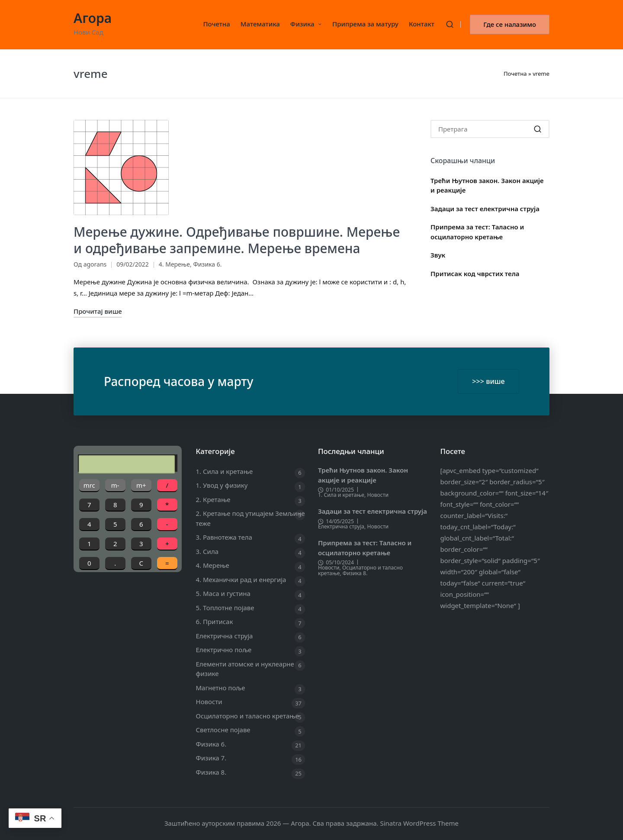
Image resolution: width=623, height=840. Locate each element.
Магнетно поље (221, 688)
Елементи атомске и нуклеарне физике (245, 669)
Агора (93, 18)
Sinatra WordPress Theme (419, 823)
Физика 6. (207, 264)
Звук (438, 255)
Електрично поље (224, 650)
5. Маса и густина (223, 593)
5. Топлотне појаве (225, 608)
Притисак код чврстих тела (475, 274)
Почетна (515, 74)
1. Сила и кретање (225, 471)
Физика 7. (211, 758)
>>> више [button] (488, 381)
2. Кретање (213, 499)
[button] (510, 24)
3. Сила (207, 551)
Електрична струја (225, 636)
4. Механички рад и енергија (241, 579)
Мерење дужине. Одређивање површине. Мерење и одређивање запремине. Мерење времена (237, 240)
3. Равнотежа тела (224, 537)
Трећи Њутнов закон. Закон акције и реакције (487, 185)
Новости (209, 702)
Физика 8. (211, 772)
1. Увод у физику (222, 485)
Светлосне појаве (223, 730)
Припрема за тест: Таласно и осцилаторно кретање (477, 232)
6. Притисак (215, 621)
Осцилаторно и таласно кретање (247, 716)
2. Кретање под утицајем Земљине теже (250, 518)
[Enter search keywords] (490, 129)
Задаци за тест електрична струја (485, 209)
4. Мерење (174, 264)
